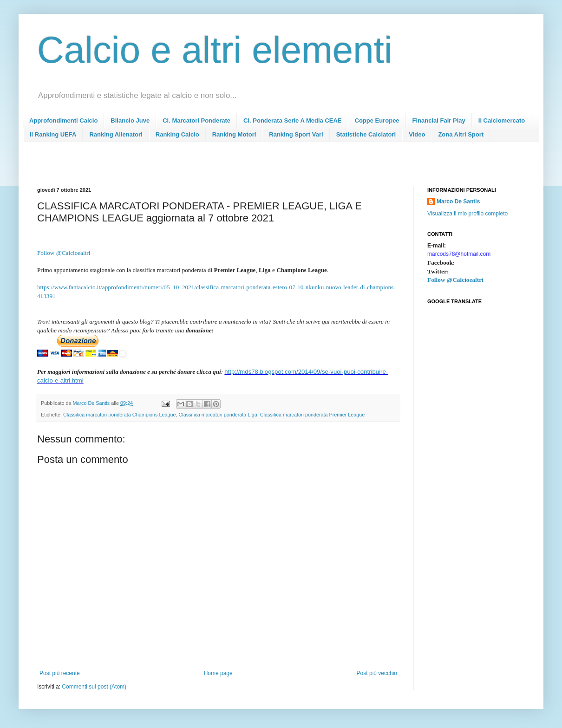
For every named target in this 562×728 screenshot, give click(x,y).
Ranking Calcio (177, 134)
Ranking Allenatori (116, 134)
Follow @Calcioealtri (455, 280)
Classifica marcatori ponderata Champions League (119, 415)
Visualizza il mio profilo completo (467, 214)
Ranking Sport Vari (296, 134)
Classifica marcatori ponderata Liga (218, 415)
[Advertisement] (206, 167)
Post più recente (60, 673)
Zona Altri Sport (461, 134)
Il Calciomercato (502, 120)
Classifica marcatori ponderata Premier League (313, 415)
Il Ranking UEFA (53, 134)
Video (417, 134)
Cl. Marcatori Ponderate (196, 120)
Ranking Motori (234, 134)
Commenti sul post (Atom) (94, 687)
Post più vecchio (377, 673)
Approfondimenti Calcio (63, 120)
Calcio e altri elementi (215, 50)
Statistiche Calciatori (366, 134)
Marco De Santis (458, 201)
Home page (218, 673)
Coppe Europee (377, 120)
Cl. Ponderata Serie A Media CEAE (292, 120)
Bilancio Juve (130, 120)
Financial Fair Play (439, 120)
